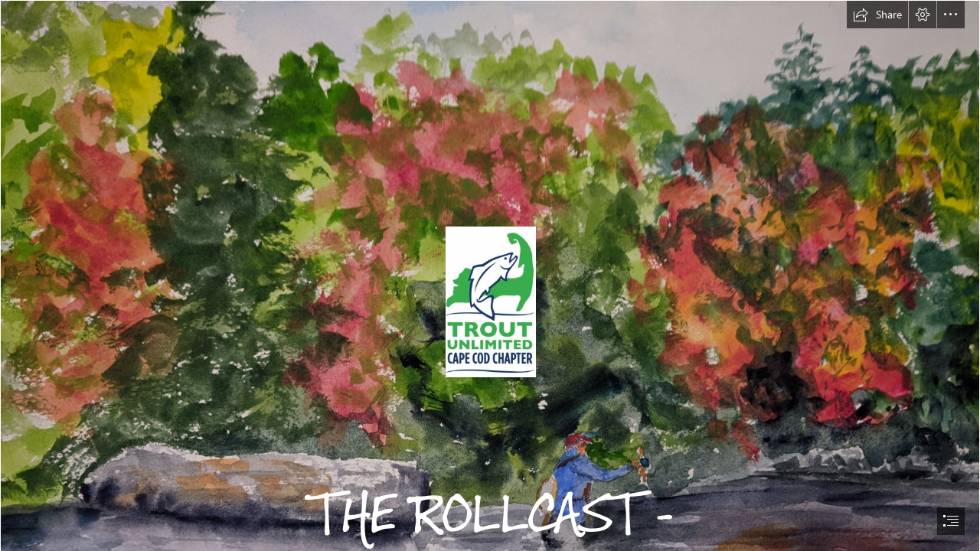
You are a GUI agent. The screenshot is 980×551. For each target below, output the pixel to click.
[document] (490, 275)
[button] (877, 15)
